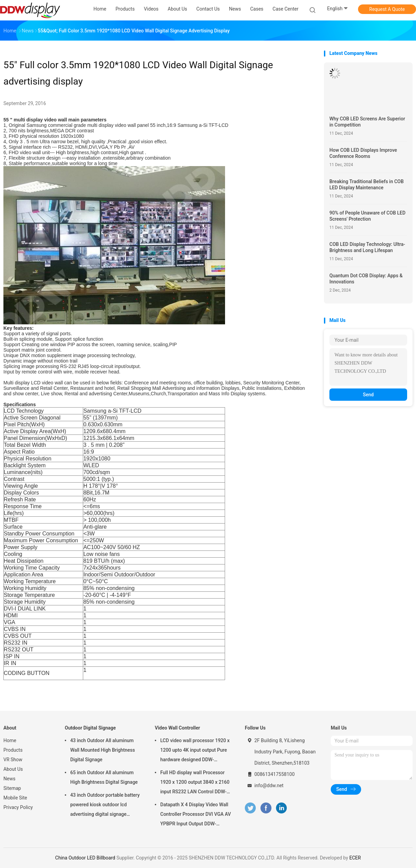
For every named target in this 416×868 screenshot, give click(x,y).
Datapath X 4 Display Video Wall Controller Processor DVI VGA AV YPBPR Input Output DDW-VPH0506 (196, 815)
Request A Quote (387, 9)
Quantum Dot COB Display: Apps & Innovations (366, 279)
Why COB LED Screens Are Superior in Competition (367, 122)
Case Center (285, 9)
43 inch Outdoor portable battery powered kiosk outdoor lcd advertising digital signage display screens (105, 806)
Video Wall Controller (177, 728)
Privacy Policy (18, 807)
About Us (13, 769)
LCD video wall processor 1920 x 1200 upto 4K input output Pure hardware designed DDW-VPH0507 (195, 751)
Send (368, 395)
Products (13, 750)
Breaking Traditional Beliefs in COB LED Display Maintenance (367, 185)
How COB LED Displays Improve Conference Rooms (363, 153)
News (9, 779)
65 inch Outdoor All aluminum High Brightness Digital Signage (104, 777)
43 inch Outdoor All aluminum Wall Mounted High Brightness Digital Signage (103, 750)
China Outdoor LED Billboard (85, 858)
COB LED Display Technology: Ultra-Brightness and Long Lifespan (367, 247)
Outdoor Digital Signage (90, 728)
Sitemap (12, 788)
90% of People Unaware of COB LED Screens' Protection (367, 216)
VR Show (13, 760)
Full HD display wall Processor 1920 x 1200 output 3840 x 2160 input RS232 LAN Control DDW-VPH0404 (195, 783)
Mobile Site (15, 798)
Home (10, 740)
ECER (355, 858)
